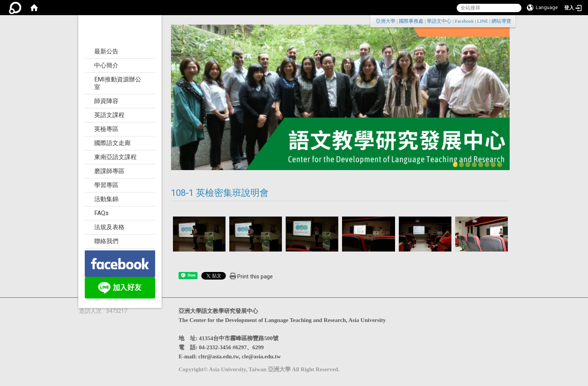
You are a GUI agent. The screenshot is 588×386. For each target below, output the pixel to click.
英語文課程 (109, 115)
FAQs (101, 213)
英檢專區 (106, 129)
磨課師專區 (109, 171)
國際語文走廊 (112, 143)
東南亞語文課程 (115, 157)
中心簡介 (106, 65)
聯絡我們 (106, 241)
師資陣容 (106, 101)
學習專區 (106, 185)
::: (507, 21)
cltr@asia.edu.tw (219, 356)
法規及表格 (109, 227)
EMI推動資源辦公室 (118, 83)
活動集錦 (106, 199)
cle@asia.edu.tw (261, 356)
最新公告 (106, 51)
